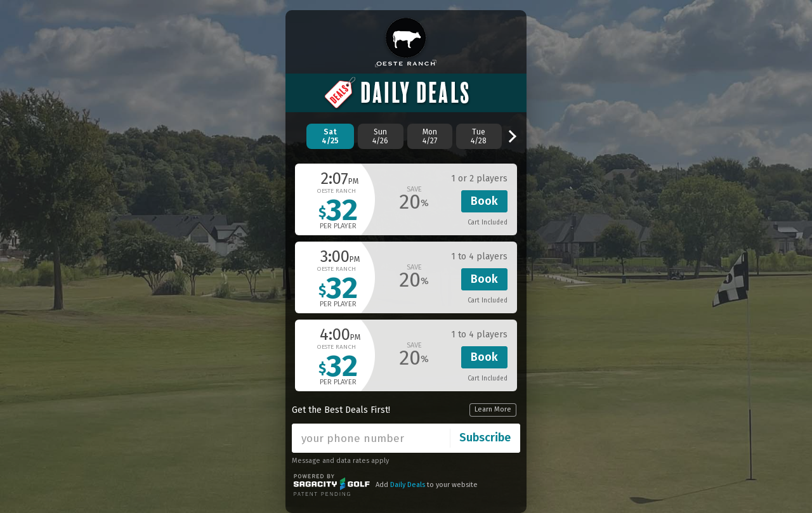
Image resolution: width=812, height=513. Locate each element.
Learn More (493, 409)
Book (484, 201)
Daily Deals (408, 485)
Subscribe (485, 438)
